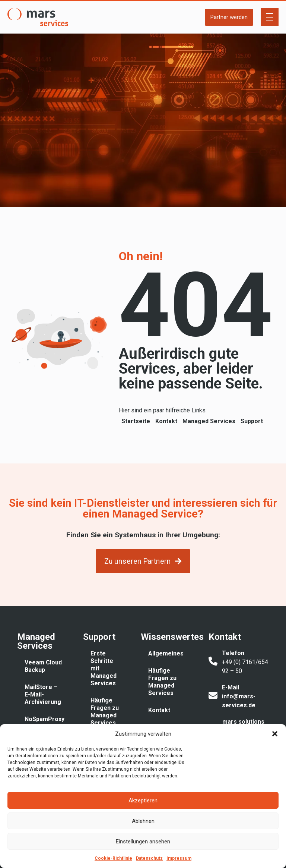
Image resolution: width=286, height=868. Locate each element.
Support (252, 421)
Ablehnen (143, 821)
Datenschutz (149, 858)
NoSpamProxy (45, 719)
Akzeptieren (143, 801)
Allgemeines (166, 653)
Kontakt (166, 421)
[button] (275, 734)
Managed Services (209, 421)
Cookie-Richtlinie (113, 858)
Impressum (179, 858)
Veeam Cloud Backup (43, 666)
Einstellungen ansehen (143, 842)
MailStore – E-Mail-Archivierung (43, 694)
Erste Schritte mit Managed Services (104, 668)
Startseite (136, 421)
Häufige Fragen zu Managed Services (105, 712)
